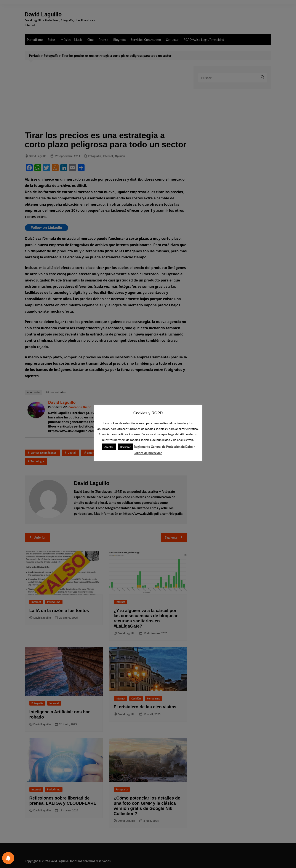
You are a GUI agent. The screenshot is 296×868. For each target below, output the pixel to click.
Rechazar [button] (126, 447)
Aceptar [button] (109, 447)
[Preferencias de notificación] (8, 858)
